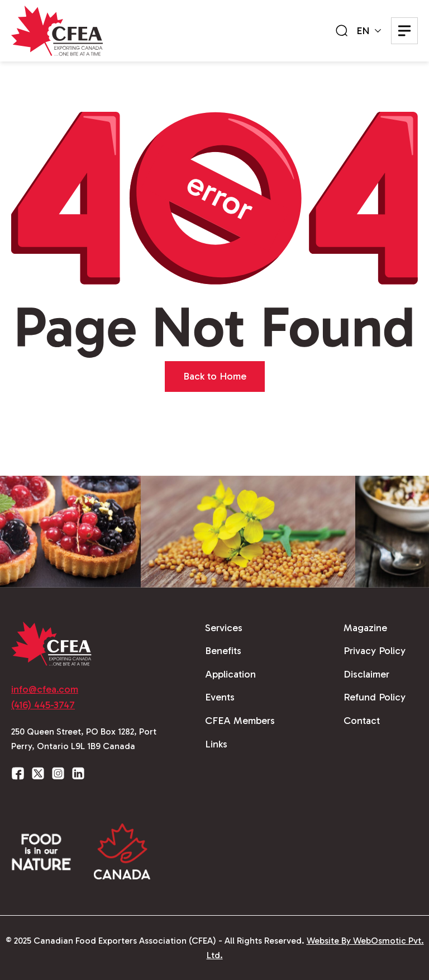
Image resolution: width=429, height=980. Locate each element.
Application (230, 674)
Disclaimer (366, 674)
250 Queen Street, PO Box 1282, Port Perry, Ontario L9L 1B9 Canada (84, 739)
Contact (362, 721)
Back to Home (215, 376)
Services (224, 628)
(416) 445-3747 (43, 705)
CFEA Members (240, 721)
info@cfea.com (45, 689)
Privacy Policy (375, 651)
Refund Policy (375, 697)
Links (216, 744)
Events (220, 697)
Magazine (365, 628)
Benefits (223, 651)
